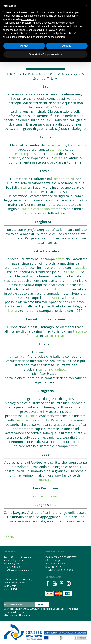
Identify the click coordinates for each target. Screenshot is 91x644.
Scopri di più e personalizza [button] (45, 54)
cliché (16, 158)
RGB (46, 107)
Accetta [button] (67, 46)
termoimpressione (28, 154)
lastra (69, 298)
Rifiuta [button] (24, 46)
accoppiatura (64, 179)
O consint (12, 616)
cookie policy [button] (28, 19)
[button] (86, 6)
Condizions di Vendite (15, 583)
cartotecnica (53, 336)
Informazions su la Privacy (18, 579)
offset (60, 259)
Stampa (39, 78)
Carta (22, 74)
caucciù (80, 268)
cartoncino (41, 209)
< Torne (9, 537)
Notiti (42, 604)
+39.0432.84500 (12, 567)
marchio (45, 480)
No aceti (26, 616)
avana (24, 356)
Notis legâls (10, 586)
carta (58, 158)
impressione (51, 298)
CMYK (57, 107)
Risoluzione (49, 496)
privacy (22, 612)
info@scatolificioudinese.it (18, 570)
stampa (56, 149)
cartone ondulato (52, 369)
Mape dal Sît (10, 589)
